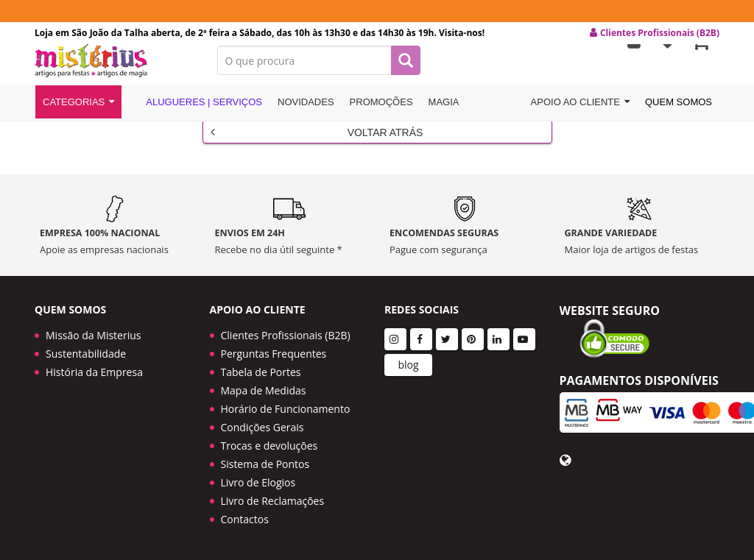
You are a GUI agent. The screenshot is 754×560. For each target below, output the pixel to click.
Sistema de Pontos (265, 464)
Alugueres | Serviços (196, 112)
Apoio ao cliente (580, 113)
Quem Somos (679, 113)
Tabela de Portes (261, 372)
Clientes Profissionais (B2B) (286, 335)
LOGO (115, 70)
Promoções (381, 113)
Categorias (78, 113)
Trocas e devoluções (269, 446)
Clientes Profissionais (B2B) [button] (655, 33)
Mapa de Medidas (264, 390)
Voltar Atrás (317, 141)
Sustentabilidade (86, 354)
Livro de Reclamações (273, 501)
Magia (444, 113)
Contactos (245, 519)
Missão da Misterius (93, 335)
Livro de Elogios (258, 482)
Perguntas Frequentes (274, 354)
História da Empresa (94, 372)
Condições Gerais (263, 427)
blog (408, 365)
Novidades (306, 113)
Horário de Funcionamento (286, 409)
